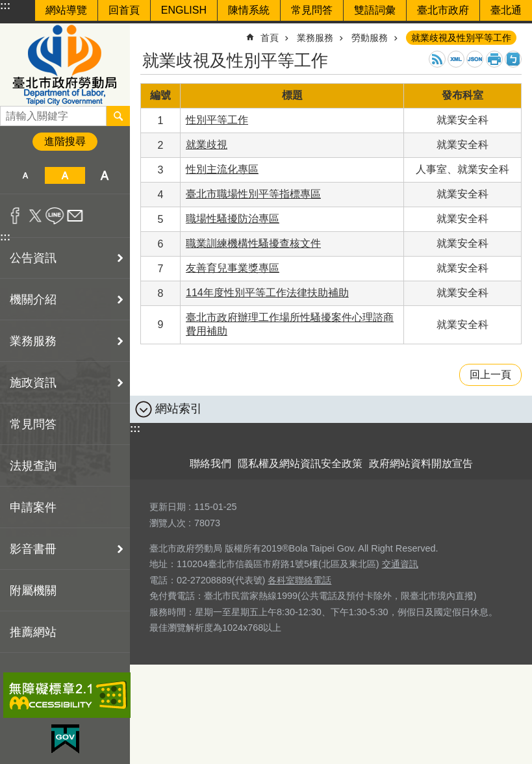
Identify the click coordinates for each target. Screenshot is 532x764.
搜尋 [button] (118, 116)
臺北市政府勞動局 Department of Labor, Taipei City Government (65, 65)
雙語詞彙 (375, 10)
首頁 (270, 38)
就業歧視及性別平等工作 (461, 38)
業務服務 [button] (33, 341)
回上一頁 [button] (490, 375)
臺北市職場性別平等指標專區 (253, 194)
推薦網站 (33, 632)
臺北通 (506, 10)
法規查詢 (33, 466)
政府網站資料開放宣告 (421, 464)
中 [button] (65, 175)
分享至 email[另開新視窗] (75, 216)
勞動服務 (370, 38)
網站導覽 (66, 10)
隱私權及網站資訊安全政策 (300, 464)
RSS (437, 59)
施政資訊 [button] (33, 383)
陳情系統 (249, 10)
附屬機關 (33, 591)
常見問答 (312, 10)
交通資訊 (400, 564)
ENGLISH (184, 10)
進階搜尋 (65, 141)
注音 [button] (513, 59)
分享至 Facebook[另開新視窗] (15, 216)
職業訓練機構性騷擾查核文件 (253, 243)
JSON (475, 59)
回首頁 (124, 10)
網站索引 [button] (179, 409)
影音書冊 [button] (33, 549)
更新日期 (168, 507)
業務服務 (315, 38)
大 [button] (105, 175)
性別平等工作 (217, 120)
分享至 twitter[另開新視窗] (35, 216)
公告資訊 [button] (33, 258)
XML (456, 59)
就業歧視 (207, 145)
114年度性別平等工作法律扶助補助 (267, 293)
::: (5, 6)
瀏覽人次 (168, 523)
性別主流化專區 (222, 169)
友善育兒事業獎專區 (233, 268)
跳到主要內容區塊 (7, 7)
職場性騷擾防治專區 (233, 219)
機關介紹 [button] (33, 299)
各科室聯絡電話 (299, 580)
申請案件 (33, 507)
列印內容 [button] (494, 59)
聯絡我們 (210, 464)
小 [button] (25, 175)
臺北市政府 (443, 10)
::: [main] (149, 32)
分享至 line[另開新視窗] (55, 216)
